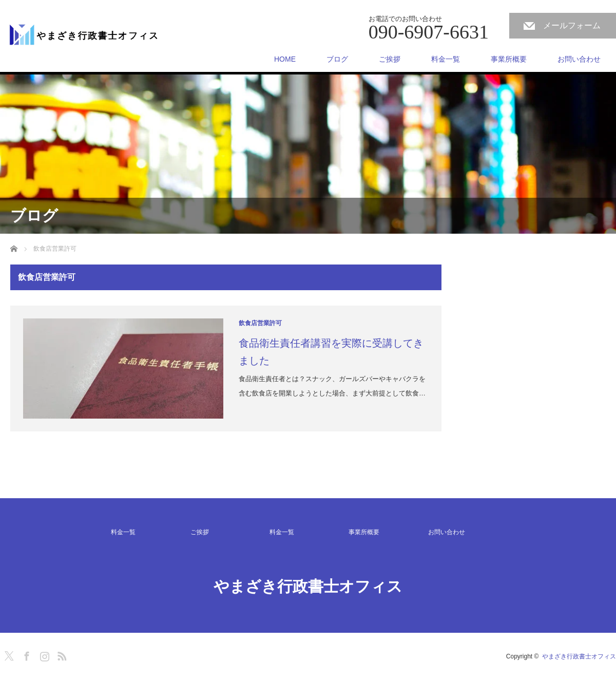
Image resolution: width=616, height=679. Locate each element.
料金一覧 (446, 59)
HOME (285, 59)
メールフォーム (572, 25)
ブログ (337, 59)
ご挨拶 (390, 59)
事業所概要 (509, 59)
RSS (61, 654)
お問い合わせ (579, 59)
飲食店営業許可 (260, 323)
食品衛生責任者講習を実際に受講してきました (331, 352)
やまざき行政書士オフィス (308, 586)
